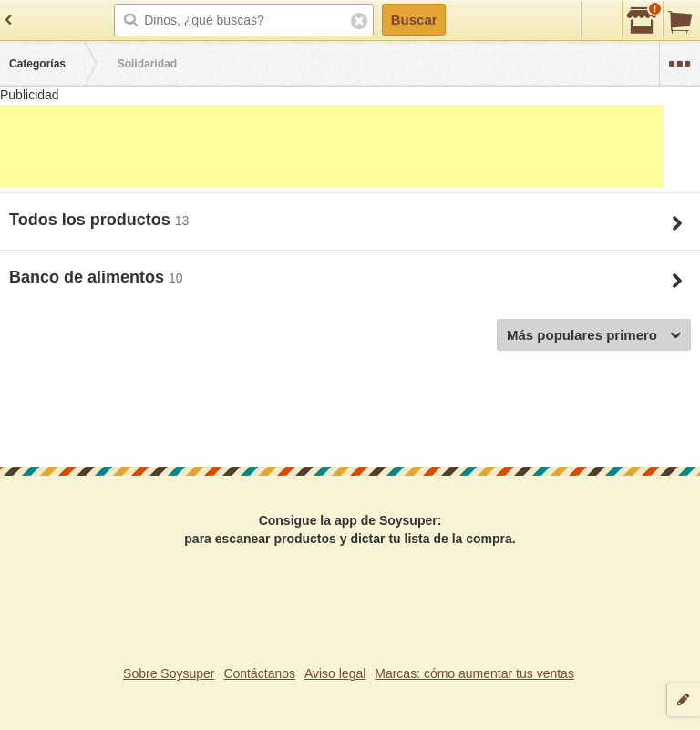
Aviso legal (335, 673)
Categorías (37, 64)
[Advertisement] (332, 146)
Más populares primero (594, 336)
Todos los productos (92, 220)
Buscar (414, 20)
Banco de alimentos (89, 277)
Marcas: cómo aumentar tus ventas (474, 673)
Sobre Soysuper (169, 673)
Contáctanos (259, 673)
